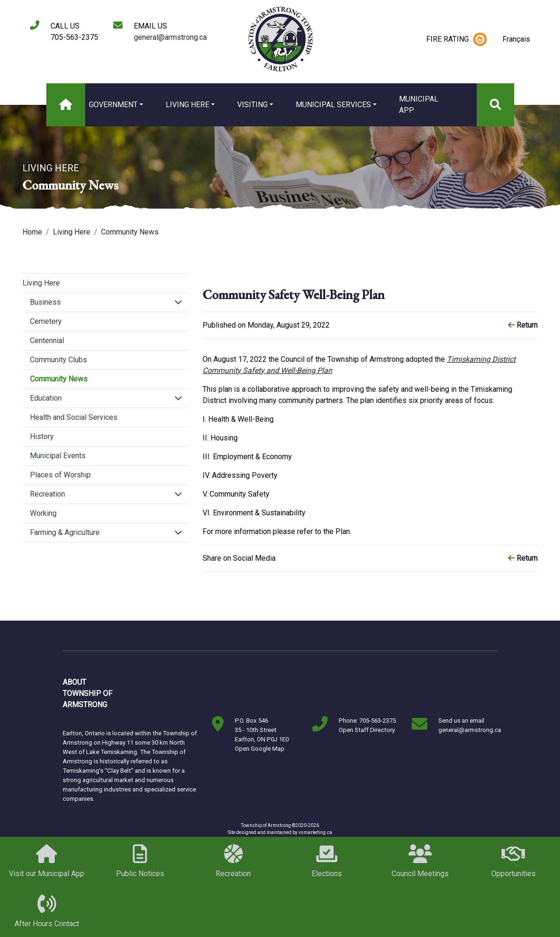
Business (45, 302)
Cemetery (46, 321)
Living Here (72, 232)
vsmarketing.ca (315, 832)
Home (32, 232)
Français (516, 39)
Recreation (47, 494)
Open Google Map (260, 749)
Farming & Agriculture (65, 532)
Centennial (47, 340)
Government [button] (113, 105)
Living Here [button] (187, 105)
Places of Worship (60, 475)
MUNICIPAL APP (419, 105)
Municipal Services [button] (333, 105)
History (42, 436)
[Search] (495, 105)
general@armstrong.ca (170, 37)
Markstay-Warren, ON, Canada (167, 694)
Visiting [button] (252, 105)
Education (46, 398)
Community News (130, 232)
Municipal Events (58, 456)
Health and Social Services (74, 417)
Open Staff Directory (367, 730)
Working (43, 513)
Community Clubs (58, 360)
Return (523, 325)
